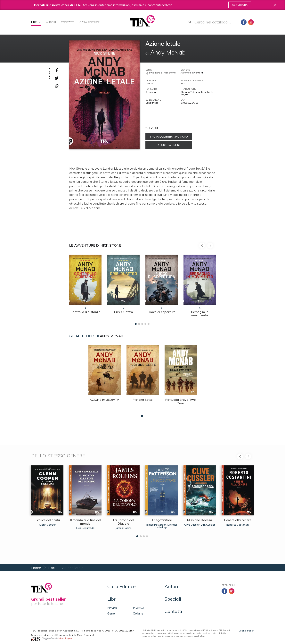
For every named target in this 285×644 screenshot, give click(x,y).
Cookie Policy (246, 631)
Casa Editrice (90, 22)
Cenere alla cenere (238, 520)
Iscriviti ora (240, 5)
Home (36, 568)
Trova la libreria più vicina (169, 137)
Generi (112, 613)
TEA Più (150, 83)
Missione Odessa (200, 520)
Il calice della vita (47, 520)
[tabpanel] (85, 289)
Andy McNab (111, 336)
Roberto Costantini (238, 525)
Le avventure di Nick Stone (95, 245)
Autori (51, 22)
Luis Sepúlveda (85, 528)
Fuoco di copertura (162, 312)
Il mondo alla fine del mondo (85, 522)
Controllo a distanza (85, 312)
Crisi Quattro (123, 312)
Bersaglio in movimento (200, 314)
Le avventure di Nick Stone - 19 (161, 74)
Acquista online (169, 145)
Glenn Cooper (47, 525)
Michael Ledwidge (166, 526)
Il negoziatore (162, 520)
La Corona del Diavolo (123, 522)
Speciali (173, 599)
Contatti (68, 22)
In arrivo (138, 608)
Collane (138, 613)
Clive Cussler (192, 525)
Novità (112, 608)
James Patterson (156, 525)
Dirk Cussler (208, 525)
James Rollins (124, 528)
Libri (36, 22)
